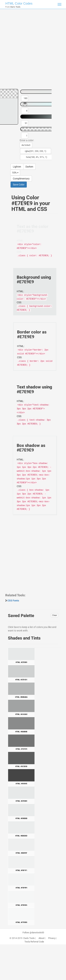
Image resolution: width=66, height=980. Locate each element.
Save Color (19, 185)
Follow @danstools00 (33, 933)
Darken (29, 167)
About (41, 938)
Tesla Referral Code (34, 942)
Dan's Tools (29, 938)
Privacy (52, 938)
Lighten (17, 167)
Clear (55, 615)
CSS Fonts (13, 601)
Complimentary (21, 179)
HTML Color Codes (19, 4)
